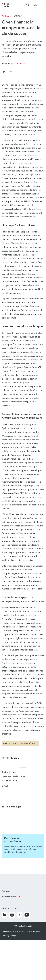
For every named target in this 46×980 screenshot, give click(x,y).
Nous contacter (9, 897)
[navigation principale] (42, 5)
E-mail (5, 786)
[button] (4, 72)
